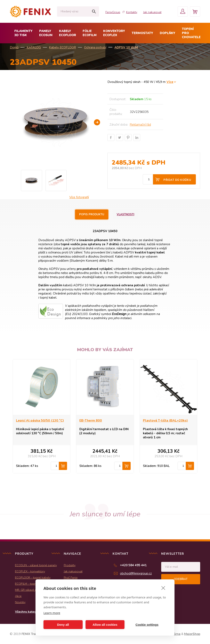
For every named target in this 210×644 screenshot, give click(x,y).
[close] (163, 588)
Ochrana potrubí (95, 47)
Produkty (70, 565)
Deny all (63, 625)
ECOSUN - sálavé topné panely (36, 565)
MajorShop (192, 634)
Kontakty (132, 12)
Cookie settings (147, 625)
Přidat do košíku (177, 180)
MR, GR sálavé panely (29, 590)
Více (170, 82)
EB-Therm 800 (91, 421)
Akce (18, 596)
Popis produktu (92, 214)
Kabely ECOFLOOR (62, 47)
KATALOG (34, 47)
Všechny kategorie (28, 612)
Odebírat (181, 579)
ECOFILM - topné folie (30, 584)
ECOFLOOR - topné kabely (33, 578)
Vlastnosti (126, 214)
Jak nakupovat (152, 12)
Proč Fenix (71, 578)
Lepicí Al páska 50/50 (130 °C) (40, 421)
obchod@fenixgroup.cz (136, 573)
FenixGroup (113, 12)
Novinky (20, 602)
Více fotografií (79, 197)
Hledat (94, 11)
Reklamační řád (140, 125)
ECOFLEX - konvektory (30, 571)
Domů (14, 47)
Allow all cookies (105, 625)
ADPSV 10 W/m (126, 47)
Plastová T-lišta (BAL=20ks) (165, 421)
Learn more (52, 613)
